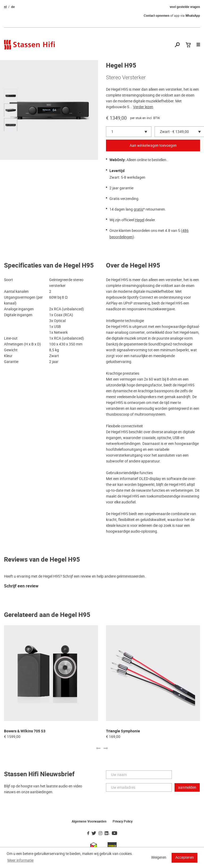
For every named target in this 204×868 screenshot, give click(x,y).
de (13, 7)
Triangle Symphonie (123, 731)
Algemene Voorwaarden (89, 821)
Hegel (140, 220)
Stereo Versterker (126, 77)
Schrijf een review (21, 586)
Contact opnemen (157, 16)
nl (5, 7)
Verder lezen (143, 107)
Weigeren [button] (159, 857)
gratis (138, 209)
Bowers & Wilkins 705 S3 (25, 731)
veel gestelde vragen (185, 7)
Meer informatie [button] (20, 860)
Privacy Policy (123, 821)
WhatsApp (193, 16)
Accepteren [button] (185, 857)
